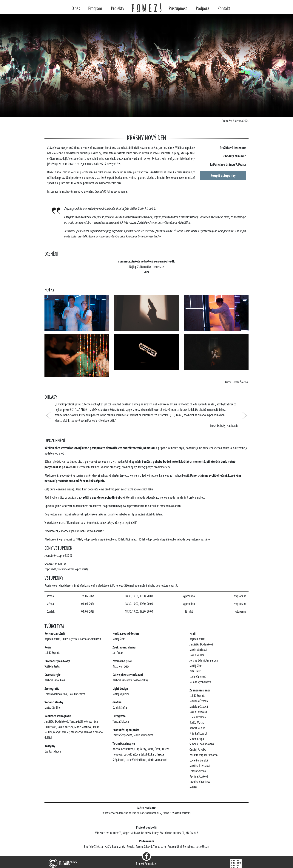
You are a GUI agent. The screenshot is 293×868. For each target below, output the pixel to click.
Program (95, 9)
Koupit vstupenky (223, 176)
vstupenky (240, 612)
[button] (51, 416)
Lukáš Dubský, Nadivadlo (224, 426)
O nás (76, 9)
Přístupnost (178, 9)
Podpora (203, 9)
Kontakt (224, 9)
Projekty (118, 9)
